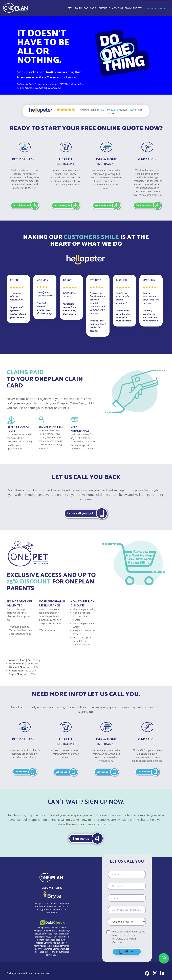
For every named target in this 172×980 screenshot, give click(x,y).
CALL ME (149, 8)
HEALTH (78, 8)
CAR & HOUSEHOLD (100, 8)
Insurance (25, 159)
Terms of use (43, 973)
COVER (147, 739)
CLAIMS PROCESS (134, 8)
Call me (126, 952)
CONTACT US (162, 8)
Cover (147, 159)
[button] (86, 513)
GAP (86, 8)
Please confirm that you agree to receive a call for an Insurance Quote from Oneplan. (129, 937)
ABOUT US (117, 8)
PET (70, 8)
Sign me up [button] (81, 838)
